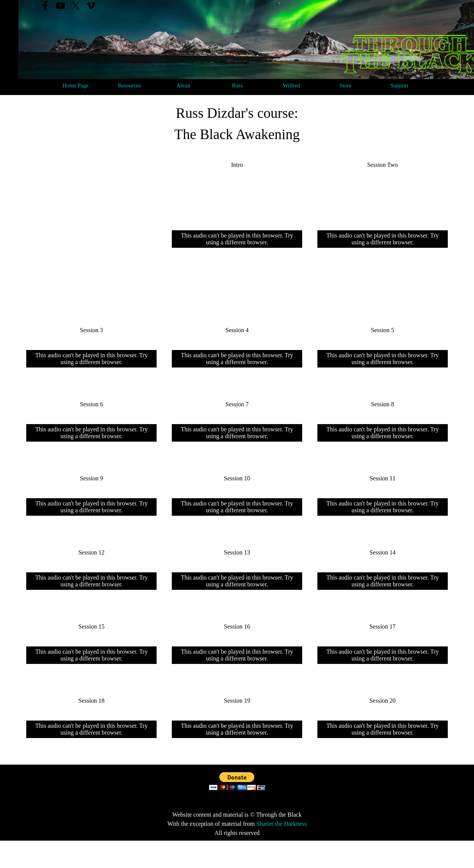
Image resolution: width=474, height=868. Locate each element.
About (183, 86)
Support (399, 86)
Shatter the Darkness (281, 824)
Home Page (76, 86)
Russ (237, 86)
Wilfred (291, 86)
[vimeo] (91, 6)
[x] (76, 6)
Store (345, 86)
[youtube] (60, 6)
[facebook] (45, 6)
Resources (129, 86)
